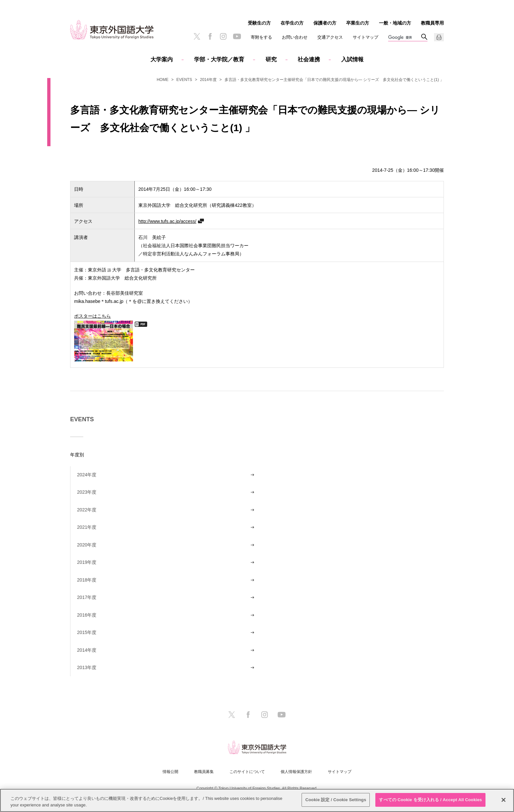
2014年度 (208, 80)
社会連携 (309, 59)
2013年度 (87, 667)
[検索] (405, 38)
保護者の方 (325, 23)
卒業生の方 (358, 23)
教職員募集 (204, 772)
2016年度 (87, 615)
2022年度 (87, 510)
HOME (163, 80)
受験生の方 (259, 23)
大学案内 (162, 59)
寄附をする (261, 37)
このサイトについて (247, 772)
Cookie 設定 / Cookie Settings (336, 800)
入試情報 (352, 59)
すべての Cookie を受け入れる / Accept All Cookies (430, 800)
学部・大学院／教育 (219, 59)
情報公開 (170, 772)
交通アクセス (330, 37)
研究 (271, 59)
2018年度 (87, 580)
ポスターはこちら (104, 337)
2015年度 (87, 632)
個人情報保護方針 (296, 772)
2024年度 (87, 475)
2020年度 (87, 545)
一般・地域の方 (395, 23)
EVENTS (184, 80)
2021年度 (87, 527)
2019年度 (87, 562)
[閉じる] (504, 800)
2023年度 (87, 492)
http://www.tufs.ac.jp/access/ (167, 221)
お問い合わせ (295, 37)
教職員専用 (432, 23)
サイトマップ (366, 37)
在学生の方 (292, 23)
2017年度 (87, 597)
